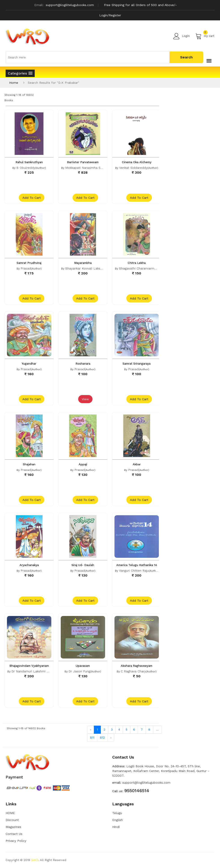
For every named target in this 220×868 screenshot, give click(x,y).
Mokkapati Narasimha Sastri (86, 168)
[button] (20, 73)
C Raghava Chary (133, 671)
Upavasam (83, 666)
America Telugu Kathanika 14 (137, 565)
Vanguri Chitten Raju (134, 571)
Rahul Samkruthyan (29, 162)
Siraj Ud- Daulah (83, 565)
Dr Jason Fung (79, 671)
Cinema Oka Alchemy (137, 162)
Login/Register (110, 15)
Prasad (26, 268)
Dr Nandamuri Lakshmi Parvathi (35, 671)
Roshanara (83, 364)
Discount (12, 820)
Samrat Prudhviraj (29, 263)
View (85, 399)
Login (182, 36)
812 (102, 738)
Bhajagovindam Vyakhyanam (29, 666)
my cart (205, 36)
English (118, 820)
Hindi (116, 827)
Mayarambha (83, 263)
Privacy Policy (16, 841)
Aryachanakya (29, 565)
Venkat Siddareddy (133, 168)
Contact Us (14, 834)
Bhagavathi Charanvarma (138, 268)
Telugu (117, 813)
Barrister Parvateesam (83, 162)
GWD (35, 860)
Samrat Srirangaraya (137, 364)
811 (92, 738)
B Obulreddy (26, 168)
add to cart (32, 198)
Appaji (83, 464)
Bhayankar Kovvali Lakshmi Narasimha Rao (97, 268)
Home (14, 83)
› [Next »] (111, 738)
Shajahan (29, 464)
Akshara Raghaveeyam (137, 666)
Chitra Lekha (137, 263)
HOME (10, 813)
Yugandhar (29, 364)
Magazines (13, 827)
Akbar (137, 464)
